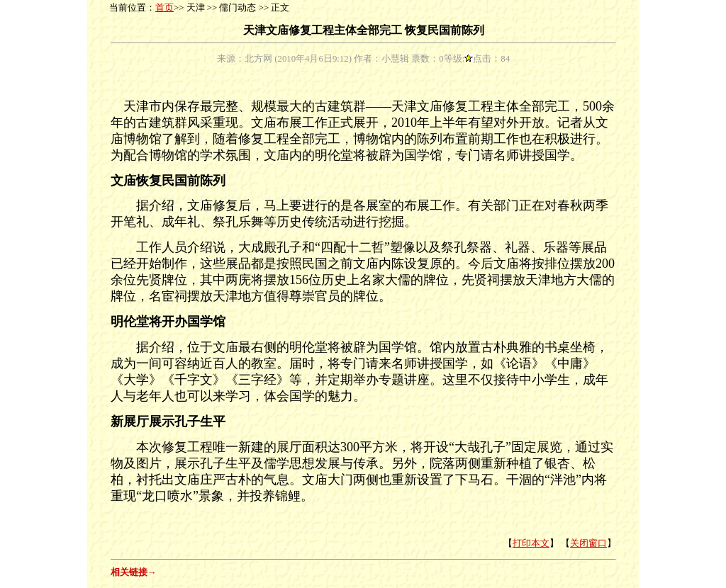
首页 (164, 8)
